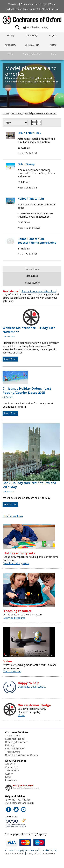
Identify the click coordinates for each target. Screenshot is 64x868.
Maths (53, 45)
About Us (10, 764)
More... (22, 715)
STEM (11, 54)
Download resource (14, 618)
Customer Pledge (15, 739)
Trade (53, 4)
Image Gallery (32, 283)
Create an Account (30, 4)
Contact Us (11, 767)
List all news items (13, 516)
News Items (32, 269)
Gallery (9, 774)
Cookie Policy (48, 853)
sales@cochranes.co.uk (21, 803)
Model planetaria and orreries (41, 113)
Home (6, 113)
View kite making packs (16, 563)
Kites (53, 54)
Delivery (10, 745)
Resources (32, 276)
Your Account (13, 735)
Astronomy (11, 45)
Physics (53, 35)
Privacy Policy (33, 853)
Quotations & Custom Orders (21, 755)
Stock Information (15, 748)
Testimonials (12, 770)
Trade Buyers (13, 752)
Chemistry (32, 35)
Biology (11, 35)
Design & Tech (32, 45)
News (8, 777)
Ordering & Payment (16, 742)
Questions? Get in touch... (32, 687)
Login (45, 4)
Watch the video (12, 671)
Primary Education (32, 54)
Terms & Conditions (15, 853)
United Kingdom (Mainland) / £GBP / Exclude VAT (32, 9)
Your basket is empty (36, 27)
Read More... (10, 359)
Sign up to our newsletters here (39, 291)
